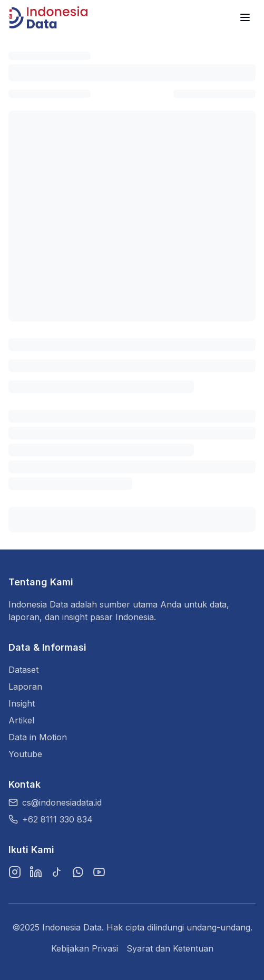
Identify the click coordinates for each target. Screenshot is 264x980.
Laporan (25, 687)
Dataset (23, 670)
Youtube (25, 754)
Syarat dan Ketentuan (170, 948)
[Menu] (245, 17)
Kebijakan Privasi (85, 948)
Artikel (21, 720)
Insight (22, 703)
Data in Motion (38, 737)
